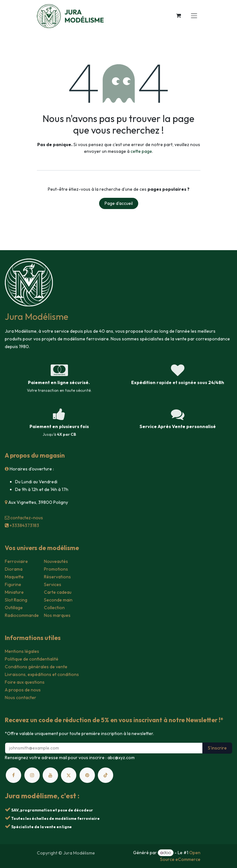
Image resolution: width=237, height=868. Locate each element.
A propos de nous (23, 690)
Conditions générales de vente (36, 667)
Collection (54, 608)
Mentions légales (22, 651)
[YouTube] (50, 775)
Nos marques (57, 615)
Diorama (14, 569)
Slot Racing (16, 600)
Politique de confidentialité (32, 659)
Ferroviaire (16, 561)
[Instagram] (32, 775)
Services (53, 584)
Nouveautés (56, 561)
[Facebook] (13, 775)
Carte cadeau (58, 592)
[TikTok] (106, 775)
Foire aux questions (25, 682)
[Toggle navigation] (194, 15)
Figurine (13, 584)
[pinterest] (87, 775)
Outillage (14, 608)
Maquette (14, 577)
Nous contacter (21, 697)
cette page (141, 151)
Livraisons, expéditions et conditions (42, 674)
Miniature (14, 592)
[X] (69, 775)
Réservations (57, 577)
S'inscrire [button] (217, 748)
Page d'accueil (119, 203)
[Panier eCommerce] (179, 15)
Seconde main (58, 600)
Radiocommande (22, 615)
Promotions (56, 569)
